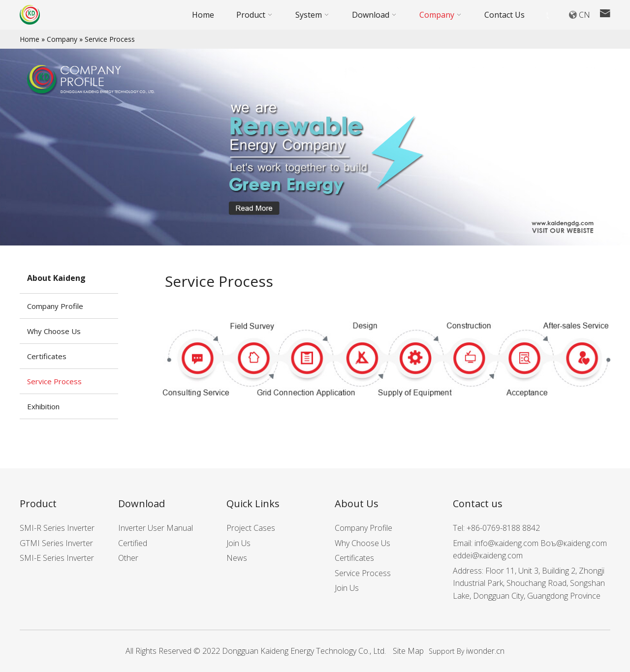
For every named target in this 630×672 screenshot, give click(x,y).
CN (584, 15)
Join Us (238, 543)
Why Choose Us (54, 331)
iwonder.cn (485, 651)
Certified (133, 543)
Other (128, 558)
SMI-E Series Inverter (57, 558)
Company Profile (55, 306)
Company (62, 39)
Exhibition (43, 406)
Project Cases (251, 528)
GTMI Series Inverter (56, 543)
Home (30, 39)
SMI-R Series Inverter (57, 528)
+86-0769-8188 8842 (503, 528)
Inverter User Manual (156, 528)
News (237, 558)
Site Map (408, 651)
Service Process (110, 39)
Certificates (47, 356)
